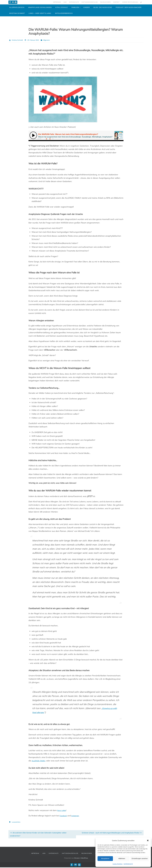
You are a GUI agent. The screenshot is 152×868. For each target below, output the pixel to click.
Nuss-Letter (62, 810)
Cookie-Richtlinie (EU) (130, 2)
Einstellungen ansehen (140, 858)
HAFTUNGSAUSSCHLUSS (90, 2)
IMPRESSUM (57, 2)
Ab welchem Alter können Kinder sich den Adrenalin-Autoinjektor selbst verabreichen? (40, 834)
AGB (65, 2)
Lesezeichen (17, 822)
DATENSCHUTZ (128, 864)
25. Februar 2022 (36, 40)
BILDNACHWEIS (106, 2)
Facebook (64, 816)
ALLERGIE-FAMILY (40, 761)
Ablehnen (122, 858)
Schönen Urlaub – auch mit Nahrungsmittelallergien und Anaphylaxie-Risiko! (111, 834)
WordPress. (84, 859)
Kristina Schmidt (18, 40)
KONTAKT (116, 2)
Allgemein (51, 40)
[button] (148, 840)
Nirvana (77, 859)
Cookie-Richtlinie (118, 864)
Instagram (77, 816)
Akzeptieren (105, 858)
